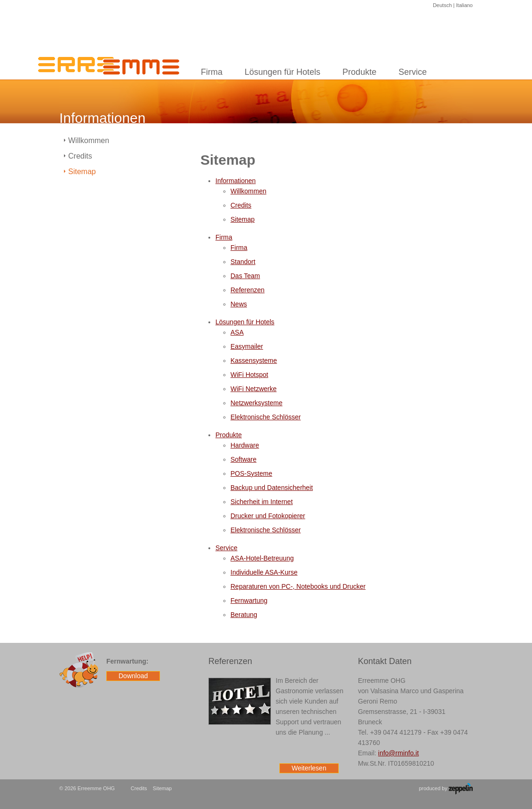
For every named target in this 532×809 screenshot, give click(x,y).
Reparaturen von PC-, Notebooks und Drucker (298, 586)
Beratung (244, 615)
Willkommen (248, 191)
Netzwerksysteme (256, 403)
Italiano (465, 5)
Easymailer (247, 346)
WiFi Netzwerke (254, 389)
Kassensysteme (254, 360)
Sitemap (242, 219)
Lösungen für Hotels (282, 72)
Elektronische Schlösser (266, 417)
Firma (212, 72)
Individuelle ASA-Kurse (264, 572)
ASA (237, 332)
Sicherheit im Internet (262, 502)
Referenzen (247, 290)
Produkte (359, 72)
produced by (446, 789)
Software (243, 459)
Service (413, 72)
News (239, 304)
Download (133, 676)
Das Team (245, 276)
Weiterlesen (309, 768)
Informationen (236, 181)
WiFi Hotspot (249, 375)
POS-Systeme (251, 473)
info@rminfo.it (399, 753)
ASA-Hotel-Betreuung (262, 558)
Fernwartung (249, 601)
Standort (243, 262)
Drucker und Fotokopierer (268, 516)
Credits (241, 205)
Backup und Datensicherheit (272, 488)
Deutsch (442, 5)
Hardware (245, 445)
